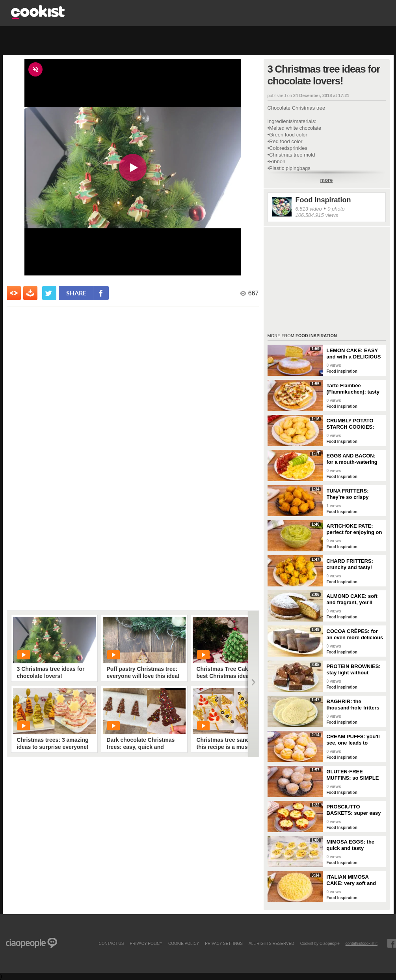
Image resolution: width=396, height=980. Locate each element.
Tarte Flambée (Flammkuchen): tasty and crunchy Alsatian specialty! (353, 389)
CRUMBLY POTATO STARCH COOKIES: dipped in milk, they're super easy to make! (354, 424)
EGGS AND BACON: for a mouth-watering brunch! (352, 459)
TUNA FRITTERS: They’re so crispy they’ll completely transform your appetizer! (348, 494)
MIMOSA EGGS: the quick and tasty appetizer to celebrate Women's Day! (353, 845)
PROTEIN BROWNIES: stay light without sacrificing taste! (354, 670)
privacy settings (224, 943)
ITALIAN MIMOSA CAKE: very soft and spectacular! (351, 880)
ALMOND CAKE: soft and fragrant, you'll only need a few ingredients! (352, 599)
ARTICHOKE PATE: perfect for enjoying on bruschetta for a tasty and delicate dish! (354, 529)
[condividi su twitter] (49, 293)
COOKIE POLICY (184, 943)
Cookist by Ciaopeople (320, 943)
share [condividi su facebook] (76, 293)
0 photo (336, 209)
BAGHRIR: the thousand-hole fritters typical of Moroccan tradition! (353, 705)
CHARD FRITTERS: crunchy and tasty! (350, 564)
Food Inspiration (323, 200)
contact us (111, 943)
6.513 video (309, 209)
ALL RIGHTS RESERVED (271, 943)
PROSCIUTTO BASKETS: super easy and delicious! (354, 810)
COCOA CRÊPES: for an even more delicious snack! (355, 635)
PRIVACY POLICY (146, 943)
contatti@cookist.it (362, 943)
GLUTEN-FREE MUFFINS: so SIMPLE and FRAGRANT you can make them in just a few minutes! (353, 775)
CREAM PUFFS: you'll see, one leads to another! (353, 740)
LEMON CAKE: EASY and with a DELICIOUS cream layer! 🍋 (354, 354)
